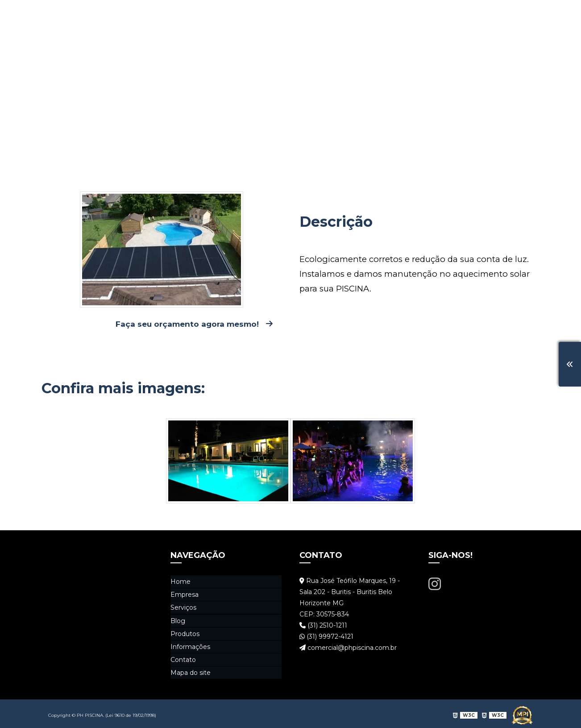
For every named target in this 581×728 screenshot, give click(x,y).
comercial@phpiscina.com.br (348, 649)
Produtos (421, 15)
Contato (528, 15)
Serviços (344, 15)
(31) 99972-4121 (326, 637)
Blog (382, 15)
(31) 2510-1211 (323, 626)
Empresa (298, 15)
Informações (475, 15)
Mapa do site (191, 670)
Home (258, 15)
